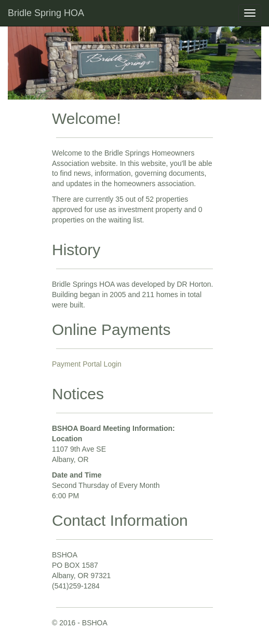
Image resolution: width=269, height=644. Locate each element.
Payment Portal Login (87, 364)
